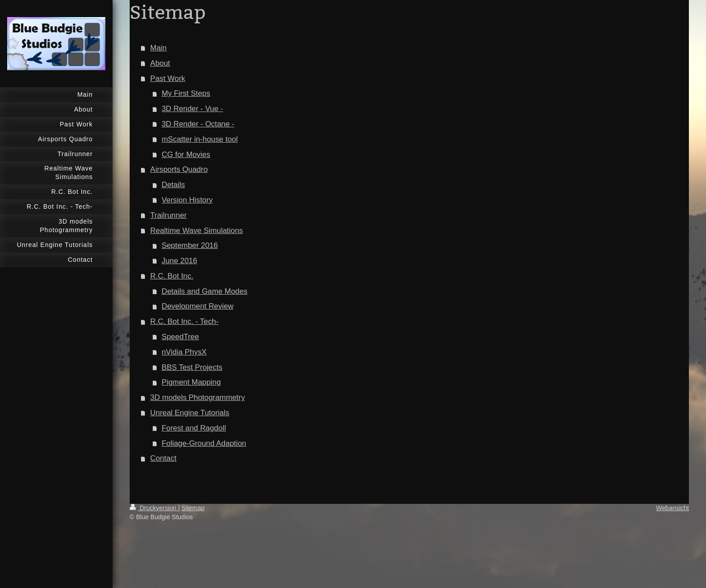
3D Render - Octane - (198, 124)
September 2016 (190, 245)
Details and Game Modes (205, 291)
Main (159, 48)
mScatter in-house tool (200, 139)
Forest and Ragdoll (194, 428)
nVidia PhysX (184, 352)
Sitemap (193, 508)
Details (173, 185)
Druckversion (154, 508)
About (160, 63)
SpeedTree (180, 337)
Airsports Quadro (179, 169)
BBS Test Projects (192, 367)
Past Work (168, 79)
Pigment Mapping (191, 382)
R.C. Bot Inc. (172, 276)
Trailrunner (169, 215)
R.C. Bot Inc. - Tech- (185, 321)
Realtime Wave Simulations (197, 231)
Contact (163, 458)
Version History (187, 200)
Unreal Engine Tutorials (190, 413)
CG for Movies (186, 155)
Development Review (198, 306)
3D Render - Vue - (192, 109)
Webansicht (672, 508)
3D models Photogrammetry (198, 397)
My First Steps (186, 93)
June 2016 (179, 261)
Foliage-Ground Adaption (204, 443)
